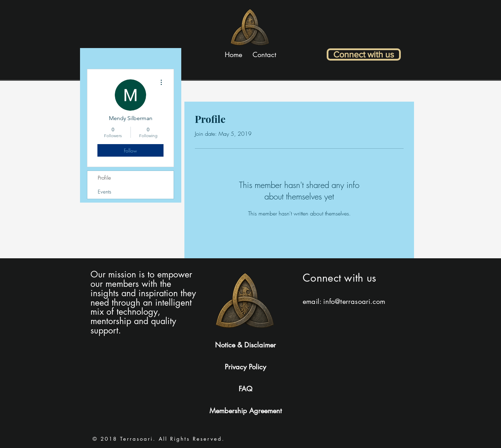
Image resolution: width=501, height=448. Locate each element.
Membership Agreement (245, 411)
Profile (104, 178)
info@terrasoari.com (354, 301)
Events (105, 192)
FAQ (245, 389)
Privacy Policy (245, 367)
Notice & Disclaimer (245, 345)
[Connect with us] (364, 54)
